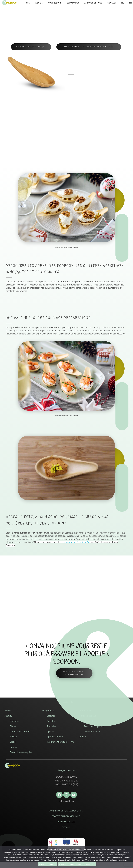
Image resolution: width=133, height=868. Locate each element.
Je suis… (8, 716)
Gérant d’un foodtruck (20, 732)
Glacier (13, 727)
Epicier (13, 742)
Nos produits (48, 711)
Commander (85, 711)
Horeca (13, 747)
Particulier (15, 721)
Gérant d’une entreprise (21, 753)
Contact (83, 737)
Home (8, 711)
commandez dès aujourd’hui (77, 543)
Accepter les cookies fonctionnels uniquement (77, 864)
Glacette (51, 716)
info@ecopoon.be (67, 771)
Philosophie (90, 721)
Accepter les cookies (47, 864)
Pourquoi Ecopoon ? (94, 727)
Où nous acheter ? (93, 732)
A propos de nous (87, 716)
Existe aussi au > (87, 136)
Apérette (51, 732)
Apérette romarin (55, 737)
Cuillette (51, 721)
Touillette (51, 727)
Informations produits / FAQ (60, 742)
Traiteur (13, 737)
